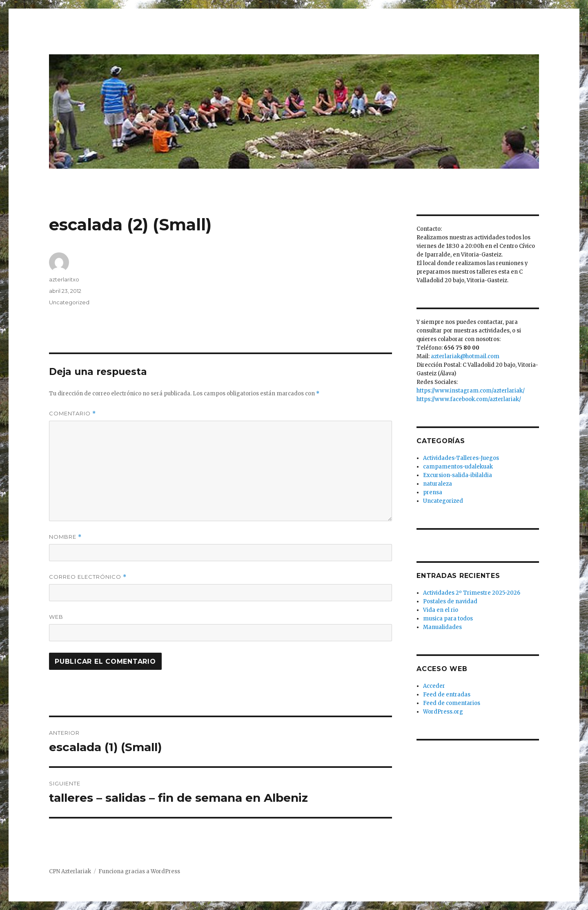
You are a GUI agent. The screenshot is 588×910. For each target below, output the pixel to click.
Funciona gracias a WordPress (139, 871)
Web (56, 617)
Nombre (65, 537)
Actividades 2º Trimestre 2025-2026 (472, 593)
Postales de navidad (450, 601)
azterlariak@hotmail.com (465, 356)
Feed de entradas (447, 695)
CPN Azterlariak (70, 871)
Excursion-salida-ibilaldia (458, 475)
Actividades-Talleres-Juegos (461, 458)
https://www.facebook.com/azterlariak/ (469, 399)
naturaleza (438, 484)
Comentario (72, 414)
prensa (433, 492)
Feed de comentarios (452, 703)
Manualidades (442, 627)
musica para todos (448, 619)
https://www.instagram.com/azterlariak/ (471, 391)
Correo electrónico (88, 577)
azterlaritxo (64, 279)
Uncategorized (69, 302)
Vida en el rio (441, 610)
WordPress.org (443, 712)
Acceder (434, 686)
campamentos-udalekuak (458, 467)
